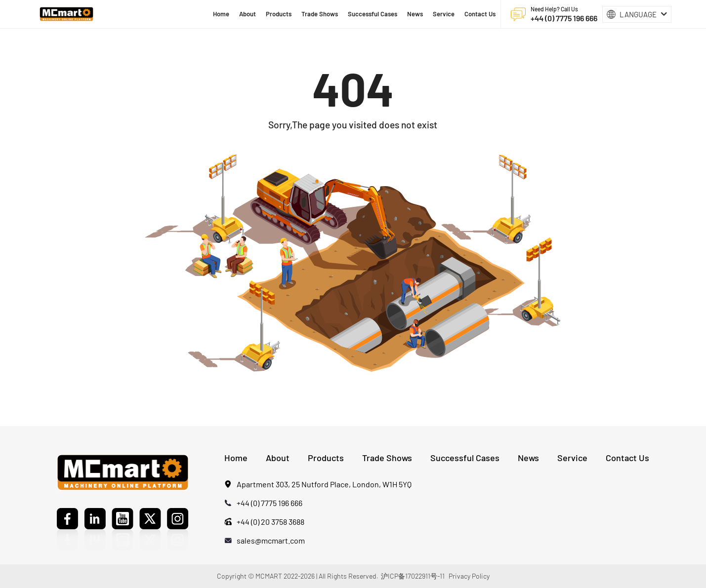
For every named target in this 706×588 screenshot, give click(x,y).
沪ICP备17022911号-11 (413, 576)
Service (572, 458)
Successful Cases (465, 458)
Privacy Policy (469, 576)
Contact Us (627, 458)
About (278, 458)
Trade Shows (387, 458)
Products (326, 458)
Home (236, 458)
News (528, 458)
